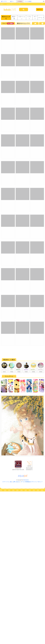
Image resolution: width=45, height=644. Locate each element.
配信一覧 (14, 18)
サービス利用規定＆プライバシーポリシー (32, 482)
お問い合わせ (16, 482)
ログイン (40, 9)
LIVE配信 (20, 1)
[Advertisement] (19, 352)
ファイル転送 (28, 1)
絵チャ (12, 1)
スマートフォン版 (7, 482)
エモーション (22, 18)
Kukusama (26, 480)
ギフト (35, 18)
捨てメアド (4, 1)
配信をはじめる (6, 18)
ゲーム (41, 18)
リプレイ (29, 18)
